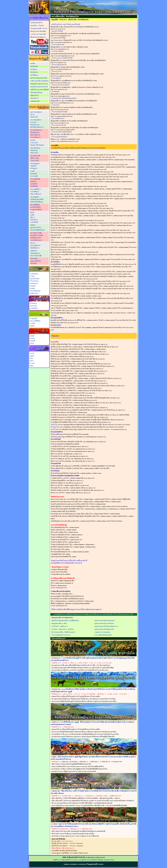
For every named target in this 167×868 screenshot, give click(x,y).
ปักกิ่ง (32, 212)
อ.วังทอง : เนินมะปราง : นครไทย (63, 629)
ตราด (32, 343)
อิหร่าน (33, 243)
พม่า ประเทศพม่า (36, 112)
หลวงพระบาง (35, 125)
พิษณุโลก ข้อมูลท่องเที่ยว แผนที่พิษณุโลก (65, 621)
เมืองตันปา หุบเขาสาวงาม (39, 84)
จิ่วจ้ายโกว (34, 220)
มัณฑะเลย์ (34, 117)
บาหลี (32, 171)
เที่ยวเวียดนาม (35, 135)
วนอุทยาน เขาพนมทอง (103, 632)
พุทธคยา (34, 181)
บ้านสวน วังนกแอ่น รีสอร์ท (60, 85)
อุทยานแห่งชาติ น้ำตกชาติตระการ (106, 626)
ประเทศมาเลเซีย (36, 233)
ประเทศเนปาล (35, 148)
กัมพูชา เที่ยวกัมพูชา (37, 145)
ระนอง (32, 363)
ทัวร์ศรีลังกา (35, 75)
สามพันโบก (34, 308)
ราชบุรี (32, 323)
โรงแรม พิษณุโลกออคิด (60, 112)
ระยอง (32, 338)
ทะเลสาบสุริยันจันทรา (38, 230)
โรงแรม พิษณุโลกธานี (59, 65)
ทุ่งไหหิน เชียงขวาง (37, 127)
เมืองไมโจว (35, 98)
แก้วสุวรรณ (55, 105)
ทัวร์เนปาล (34, 72)
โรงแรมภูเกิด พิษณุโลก (59, 137)
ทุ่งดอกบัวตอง (35, 279)
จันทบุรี (33, 341)
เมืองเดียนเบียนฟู (36, 92)
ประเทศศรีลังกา (36, 189)
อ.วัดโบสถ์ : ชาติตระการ (60, 626)
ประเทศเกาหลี (35, 156)
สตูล (32, 366)
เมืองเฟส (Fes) (35, 253)
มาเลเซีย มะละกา (36, 240)
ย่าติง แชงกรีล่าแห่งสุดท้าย (40, 81)
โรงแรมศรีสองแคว (58, 118)
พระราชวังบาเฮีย (36, 256)
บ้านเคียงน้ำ (56, 92)
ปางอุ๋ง (32, 276)
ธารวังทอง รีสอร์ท (58, 51)
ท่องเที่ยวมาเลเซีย (37, 235)
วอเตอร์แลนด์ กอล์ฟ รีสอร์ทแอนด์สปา (64, 98)
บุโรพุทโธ (34, 174)
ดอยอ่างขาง (34, 293)
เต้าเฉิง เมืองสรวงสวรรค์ (39, 78)
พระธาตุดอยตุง (35, 291)
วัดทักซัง (33, 166)
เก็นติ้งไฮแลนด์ (36, 238)
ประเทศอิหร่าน (35, 245)
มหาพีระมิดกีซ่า (36, 207)
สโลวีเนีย (34, 263)
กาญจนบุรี (34, 318)
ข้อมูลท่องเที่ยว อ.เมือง (59, 623)
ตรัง (32, 358)
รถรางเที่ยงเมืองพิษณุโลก (103, 635)
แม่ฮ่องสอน (34, 274)
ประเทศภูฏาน (35, 163)
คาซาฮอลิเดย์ (56, 78)
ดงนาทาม (34, 306)
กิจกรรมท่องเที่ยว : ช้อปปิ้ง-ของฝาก (63, 632)
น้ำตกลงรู (33, 303)
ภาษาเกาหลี (35, 161)
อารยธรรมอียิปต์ (36, 210)
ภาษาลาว (34, 122)
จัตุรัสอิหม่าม (35, 248)
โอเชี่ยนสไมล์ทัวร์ (36, 23)
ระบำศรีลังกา (35, 192)
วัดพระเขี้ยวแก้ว (36, 194)
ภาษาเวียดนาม (36, 137)
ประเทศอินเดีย (35, 179)
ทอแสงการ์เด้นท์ (57, 31)
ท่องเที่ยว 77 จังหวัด (37, 26)
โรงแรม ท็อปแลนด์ (58, 45)
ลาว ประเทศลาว (36, 120)
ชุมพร (32, 356)
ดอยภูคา (33, 286)
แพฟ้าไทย (54, 425)
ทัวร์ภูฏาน (34, 69)
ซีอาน (33, 217)
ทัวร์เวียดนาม (35, 132)
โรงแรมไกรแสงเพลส (59, 125)
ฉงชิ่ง (32, 215)
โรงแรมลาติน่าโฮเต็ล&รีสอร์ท (62, 132)
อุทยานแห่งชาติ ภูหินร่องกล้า (104, 629)
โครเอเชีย (34, 259)
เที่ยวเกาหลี (34, 158)
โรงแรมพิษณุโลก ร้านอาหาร (61, 635)
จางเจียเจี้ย (34, 222)
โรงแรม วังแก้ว (57, 71)
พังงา (32, 361)
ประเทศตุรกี (35, 197)
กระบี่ (32, 353)
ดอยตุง (33, 288)
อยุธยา (33, 326)
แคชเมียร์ (34, 184)
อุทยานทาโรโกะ (36, 228)
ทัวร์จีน (33, 64)
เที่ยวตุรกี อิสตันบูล (37, 202)
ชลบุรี (32, 336)
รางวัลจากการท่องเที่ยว (38, 34)
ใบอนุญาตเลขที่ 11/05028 (39, 28)
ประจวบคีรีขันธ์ (35, 321)
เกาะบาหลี (34, 176)
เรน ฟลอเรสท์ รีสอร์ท (59, 38)
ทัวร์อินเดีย (34, 66)
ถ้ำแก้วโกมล (34, 281)
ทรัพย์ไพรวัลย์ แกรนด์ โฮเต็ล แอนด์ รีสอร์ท (66, 24)
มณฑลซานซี (35, 101)
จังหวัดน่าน (34, 283)
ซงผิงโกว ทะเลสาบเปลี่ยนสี (40, 90)
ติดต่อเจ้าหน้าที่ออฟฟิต (38, 31)
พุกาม (33, 114)
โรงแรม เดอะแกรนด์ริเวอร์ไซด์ (62, 58)
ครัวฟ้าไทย (54, 429)
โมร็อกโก (34, 251)
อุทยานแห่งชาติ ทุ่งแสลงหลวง (105, 621)
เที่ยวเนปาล (34, 153)
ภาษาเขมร (34, 143)
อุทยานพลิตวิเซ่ (36, 261)
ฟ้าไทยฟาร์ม (55, 427)
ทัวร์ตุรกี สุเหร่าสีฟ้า (37, 199)
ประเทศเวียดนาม (36, 130)
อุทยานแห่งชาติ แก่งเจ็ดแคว (104, 623)
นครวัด (33, 140)
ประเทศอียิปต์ (35, 205)
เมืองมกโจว (35, 95)
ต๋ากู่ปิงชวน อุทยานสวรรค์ (39, 87)
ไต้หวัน (33, 225)
